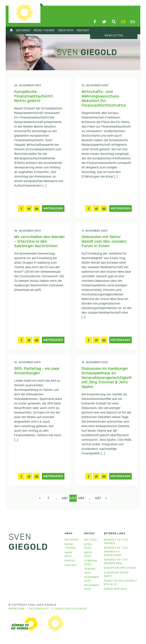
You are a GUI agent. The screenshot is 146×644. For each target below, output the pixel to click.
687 (99, 499)
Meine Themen (44, 30)
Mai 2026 (91, 540)
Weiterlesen (53, 209)
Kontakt (83, 30)
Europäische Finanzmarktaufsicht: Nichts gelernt (34, 96)
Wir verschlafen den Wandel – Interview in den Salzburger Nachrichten (39, 241)
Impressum (16, 609)
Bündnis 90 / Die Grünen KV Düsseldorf (116, 552)
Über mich (66, 30)
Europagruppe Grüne (120, 569)
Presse (70, 561)
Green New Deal (116, 590)
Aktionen (23, 30)
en (133, 22)
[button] (21, 208)
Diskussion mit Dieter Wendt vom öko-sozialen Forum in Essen (104, 241)
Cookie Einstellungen (70, 609)
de (123, 22)
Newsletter (114, 36)
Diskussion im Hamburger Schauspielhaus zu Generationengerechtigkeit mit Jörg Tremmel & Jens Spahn (107, 378)
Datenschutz (39, 609)
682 (64, 499)
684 (82, 499)
